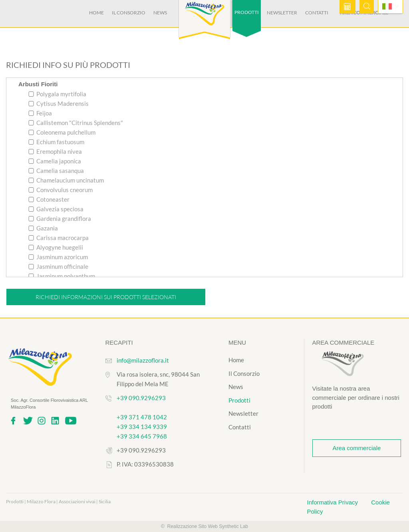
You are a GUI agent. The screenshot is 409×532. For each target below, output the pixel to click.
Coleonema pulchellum (62, 132)
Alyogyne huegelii (56, 247)
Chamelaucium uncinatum (66, 180)
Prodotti (239, 400)
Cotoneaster (49, 199)
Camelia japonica (55, 161)
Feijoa (40, 113)
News (160, 13)
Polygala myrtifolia (57, 94)
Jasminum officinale (58, 266)
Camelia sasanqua (56, 171)
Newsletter (282, 13)
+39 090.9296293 (141, 398)
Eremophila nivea (55, 151)
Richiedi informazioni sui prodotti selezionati (106, 297)
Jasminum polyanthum (62, 276)
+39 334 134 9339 (142, 427)
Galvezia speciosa (56, 209)
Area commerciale (356, 448)
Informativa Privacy (334, 502)
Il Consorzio (129, 13)
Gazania (43, 228)
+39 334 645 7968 (142, 436)
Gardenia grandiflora (60, 218)
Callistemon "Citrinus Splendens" (76, 123)
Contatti (317, 13)
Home (96, 13)
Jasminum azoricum (58, 257)
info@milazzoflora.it (143, 360)
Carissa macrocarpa (59, 238)
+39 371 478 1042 (142, 417)
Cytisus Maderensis (59, 103)
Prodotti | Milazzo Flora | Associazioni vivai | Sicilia (58, 501)
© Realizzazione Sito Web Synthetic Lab (204, 526)
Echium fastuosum (56, 142)
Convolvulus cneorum (61, 190)
